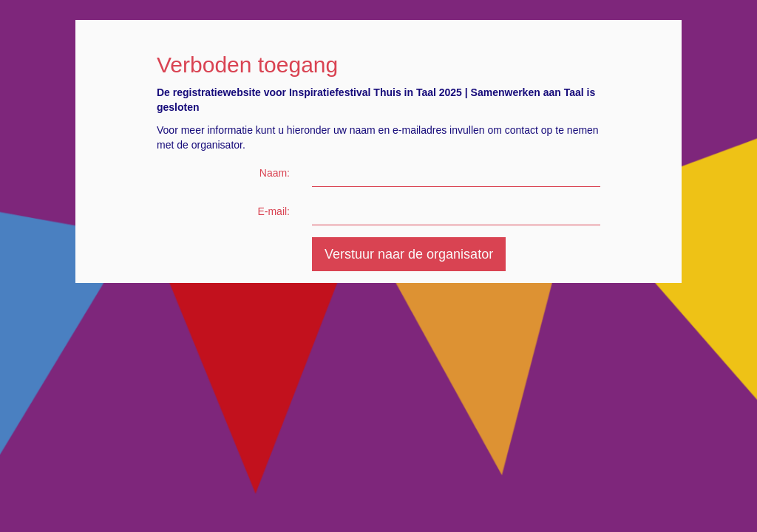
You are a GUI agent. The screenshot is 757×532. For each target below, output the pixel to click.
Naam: (275, 173)
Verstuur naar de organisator (409, 254)
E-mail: (274, 211)
